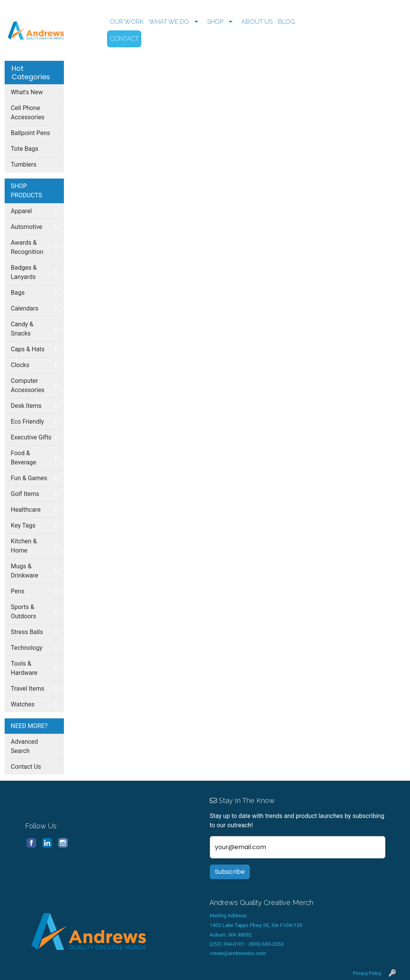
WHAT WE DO (169, 22)
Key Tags (23, 525)
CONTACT (124, 39)
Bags (18, 293)
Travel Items (28, 689)
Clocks (20, 365)
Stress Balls (27, 632)
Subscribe (230, 872)
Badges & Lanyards (24, 272)
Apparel (21, 211)
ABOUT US (257, 22)
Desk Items (26, 406)
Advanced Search (24, 746)
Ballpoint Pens (30, 133)
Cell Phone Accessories (28, 113)
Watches (23, 704)
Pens (18, 591)
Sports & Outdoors (23, 612)
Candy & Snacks (22, 329)
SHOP (215, 22)
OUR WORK (127, 22)
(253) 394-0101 (227, 944)
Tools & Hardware (24, 668)
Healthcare (26, 510)
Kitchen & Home (24, 546)
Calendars (25, 308)
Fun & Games (29, 478)
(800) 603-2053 (266, 944)
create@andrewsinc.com (238, 953)
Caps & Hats (28, 349)
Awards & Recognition (27, 247)
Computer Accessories (28, 385)
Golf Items (25, 494)
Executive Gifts (31, 437)
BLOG (286, 22)
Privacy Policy (367, 973)
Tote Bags (25, 149)
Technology (27, 648)
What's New (27, 92)
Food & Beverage (23, 458)
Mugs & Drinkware (24, 571)
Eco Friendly (27, 422)
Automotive (27, 227)
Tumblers (24, 164)
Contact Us (26, 767)
